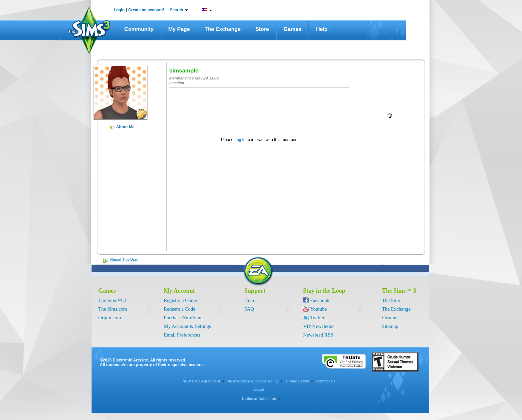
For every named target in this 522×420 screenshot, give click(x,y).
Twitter (317, 318)
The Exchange (222, 29)
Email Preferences (182, 335)
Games (292, 29)
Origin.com (110, 318)
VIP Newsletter (318, 326)
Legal (259, 389)
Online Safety (297, 381)
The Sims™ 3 (112, 300)
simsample (184, 71)
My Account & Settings (187, 326)
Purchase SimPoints (184, 318)
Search (176, 10)
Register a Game (180, 300)
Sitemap (390, 326)
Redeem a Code (180, 309)
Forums (390, 318)
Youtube (318, 309)
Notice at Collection (259, 399)
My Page (179, 29)
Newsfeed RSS (318, 335)
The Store (392, 300)
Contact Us (326, 381)
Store (262, 29)
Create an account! (146, 10)
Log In (240, 140)
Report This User (124, 259)
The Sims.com (113, 309)
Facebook (320, 300)
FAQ (249, 309)
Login (119, 10)
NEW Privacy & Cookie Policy (253, 381)
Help (322, 29)
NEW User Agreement (201, 381)
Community (139, 29)
